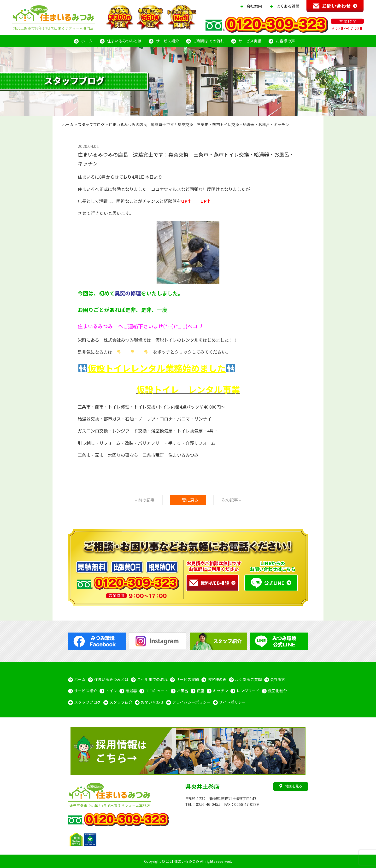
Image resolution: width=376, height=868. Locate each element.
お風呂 (182, 691)
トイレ (111, 691)
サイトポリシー (232, 703)
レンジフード (248, 691)
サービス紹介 (167, 41)
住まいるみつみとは (124, 41)
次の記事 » (231, 500)
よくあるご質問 (248, 680)
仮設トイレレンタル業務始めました (157, 368)
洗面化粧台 (277, 691)
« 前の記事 (145, 500)
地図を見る (291, 786)
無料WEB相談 (209, 583)
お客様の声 (285, 41)
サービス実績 (250, 41)
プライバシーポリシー (191, 703)
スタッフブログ (88, 703)
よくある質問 (288, 6)
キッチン (220, 691)
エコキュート (157, 691)
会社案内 (254, 6)
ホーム (87, 41)
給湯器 (131, 691)
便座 (200, 691)
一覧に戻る (188, 500)
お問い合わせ (152, 703)
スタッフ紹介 (121, 703)
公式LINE (267, 583)
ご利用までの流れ (209, 41)
